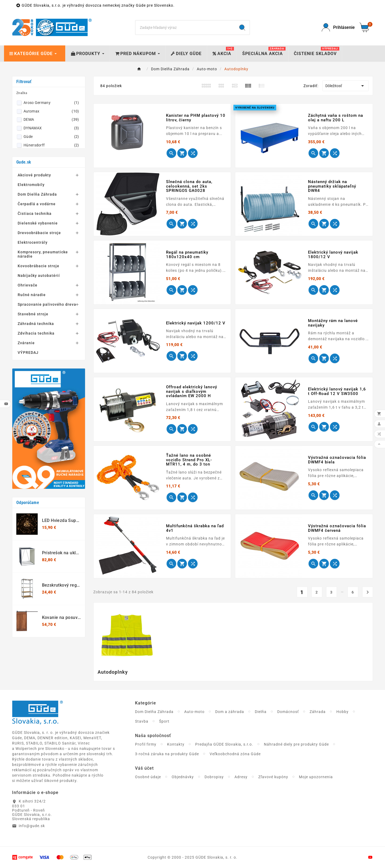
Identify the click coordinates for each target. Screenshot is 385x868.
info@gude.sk (32, 826)
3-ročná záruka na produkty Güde (167, 754)
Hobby (342, 712)
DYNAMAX (51, 128)
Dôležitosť (346, 86)
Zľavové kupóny (273, 777)
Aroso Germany (51, 103)
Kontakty (176, 744)
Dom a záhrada (230, 712)
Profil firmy (146, 744)
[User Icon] (337, 27)
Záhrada (318, 712)
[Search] (185, 28)
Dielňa (261, 712)
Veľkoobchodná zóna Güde (235, 754)
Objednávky (183, 777)
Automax (51, 111)
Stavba (142, 721)
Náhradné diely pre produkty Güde (296, 744)
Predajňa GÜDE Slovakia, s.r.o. (224, 744)
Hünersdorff (51, 145)
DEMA (51, 119)
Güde (51, 137)
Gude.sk (24, 162)
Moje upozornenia (316, 777)
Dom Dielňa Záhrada (154, 712)
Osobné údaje (148, 777)
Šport (164, 721)
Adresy (241, 777)
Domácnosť (288, 712)
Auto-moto (194, 712)
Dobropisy (214, 777)
